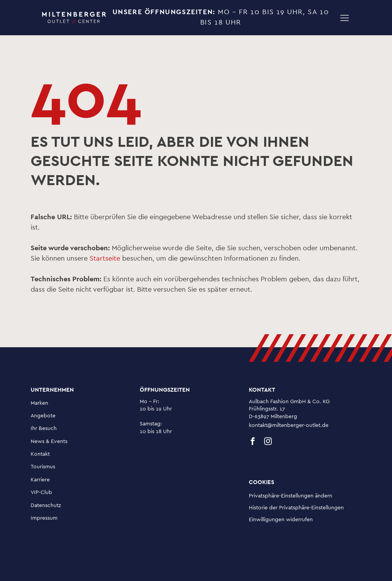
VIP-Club (41, 492)
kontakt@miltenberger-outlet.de (289, 425)
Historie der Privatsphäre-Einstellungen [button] (296, 508)
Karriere (40, 480)
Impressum (44, 518)
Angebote (43, 416)
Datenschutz (46, 506)
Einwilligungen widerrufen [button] (281, 520)
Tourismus (43, 467)
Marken (39, 403)
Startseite (105, 259)
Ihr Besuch (44, 428)
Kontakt (40, 454)
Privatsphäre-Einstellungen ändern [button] (291, 496)
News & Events (49, 441)
